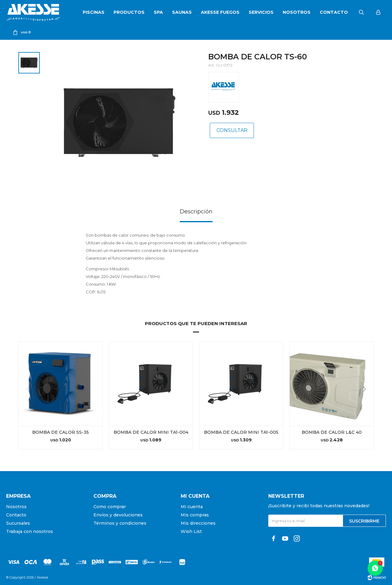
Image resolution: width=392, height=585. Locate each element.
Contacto (334, 12)
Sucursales (18, 523)
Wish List (191, 531)
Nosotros (297, 12)
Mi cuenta (192, 507)
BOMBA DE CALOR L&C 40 (332, 432)
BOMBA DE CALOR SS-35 (60, 432)
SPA (158, 12)
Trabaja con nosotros (30, 531)
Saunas (182, 12)
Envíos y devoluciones (118, 515)
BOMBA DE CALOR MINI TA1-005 (241, 432)
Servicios (261, 12)
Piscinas (94, 12)
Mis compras (195, 515)
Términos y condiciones (120, 523)
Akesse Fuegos (220, 12)
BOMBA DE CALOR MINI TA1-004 (151, 432)
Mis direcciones (198, 523)
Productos (129, 12)
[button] (366, 402)
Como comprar (110, 507)
